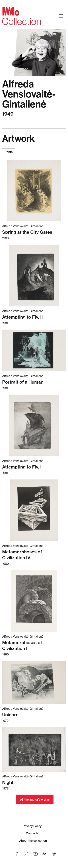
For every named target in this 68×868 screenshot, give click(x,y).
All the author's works (35, 800)
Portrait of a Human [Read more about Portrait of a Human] (23, 382)
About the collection (33, 841)
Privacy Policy (32, 826)
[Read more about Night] (34, 749)
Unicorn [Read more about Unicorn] (10, 715)
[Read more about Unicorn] (34, 682)
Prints (9, 152)
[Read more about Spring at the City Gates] (34, 191)
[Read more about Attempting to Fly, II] (34, 275)
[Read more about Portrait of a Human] (34, 350)
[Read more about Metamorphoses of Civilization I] (34, 601)
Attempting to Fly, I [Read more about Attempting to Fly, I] (22, 467)
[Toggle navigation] (61, 16)
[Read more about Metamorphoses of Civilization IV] (34, 510)
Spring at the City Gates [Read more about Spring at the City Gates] (27, 232)
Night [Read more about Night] (8, 782)
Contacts (32, 833)
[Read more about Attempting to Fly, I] (34, 425)
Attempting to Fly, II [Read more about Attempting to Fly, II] (22, 317)
